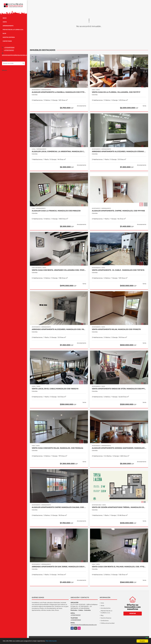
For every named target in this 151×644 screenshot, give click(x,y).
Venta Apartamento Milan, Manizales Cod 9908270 (116, 329)
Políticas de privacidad (108, 623)
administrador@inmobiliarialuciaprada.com (15, 55)
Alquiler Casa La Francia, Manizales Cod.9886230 (56, 211)
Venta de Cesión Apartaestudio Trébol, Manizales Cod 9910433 (119, 507)
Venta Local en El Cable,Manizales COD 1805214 (55, 389)
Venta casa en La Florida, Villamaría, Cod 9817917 (116, 92)
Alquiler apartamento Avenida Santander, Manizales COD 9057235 (119, 448)
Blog (4, 33)
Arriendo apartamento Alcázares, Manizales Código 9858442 (119, 152)
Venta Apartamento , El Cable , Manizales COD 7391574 (118, 270)
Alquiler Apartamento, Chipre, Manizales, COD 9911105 (118, 211)
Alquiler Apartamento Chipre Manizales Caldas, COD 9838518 (59, 507)
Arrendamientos (106, 608)
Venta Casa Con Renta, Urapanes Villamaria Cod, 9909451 (59, 270)
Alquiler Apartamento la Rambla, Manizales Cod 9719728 (59, 92)
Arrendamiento (8, 26)
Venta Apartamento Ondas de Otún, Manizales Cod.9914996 (119, 389)
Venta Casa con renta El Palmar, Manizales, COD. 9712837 (119, 567)
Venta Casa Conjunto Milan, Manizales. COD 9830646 (57, 448)
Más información (51, 641)
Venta (5, 22)
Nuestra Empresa (9, 37)
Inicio (5, 18)
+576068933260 (9, 47)
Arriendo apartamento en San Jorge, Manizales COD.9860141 (59, 567)
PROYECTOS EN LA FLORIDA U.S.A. (13, 30)
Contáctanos (7, 41)
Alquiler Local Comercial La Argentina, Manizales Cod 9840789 (59, 152)
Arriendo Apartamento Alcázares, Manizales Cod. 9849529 (59, 329)
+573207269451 (9, 50)
